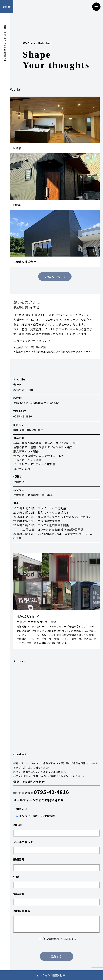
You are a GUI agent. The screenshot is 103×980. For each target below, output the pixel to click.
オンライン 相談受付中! (51, 975)
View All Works (55, 276)
